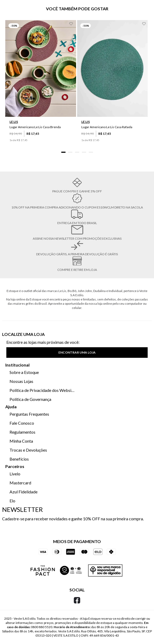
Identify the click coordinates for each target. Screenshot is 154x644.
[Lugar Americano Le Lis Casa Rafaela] (113, 86)
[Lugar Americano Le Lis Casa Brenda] (41, 86)
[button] (63, 152)
